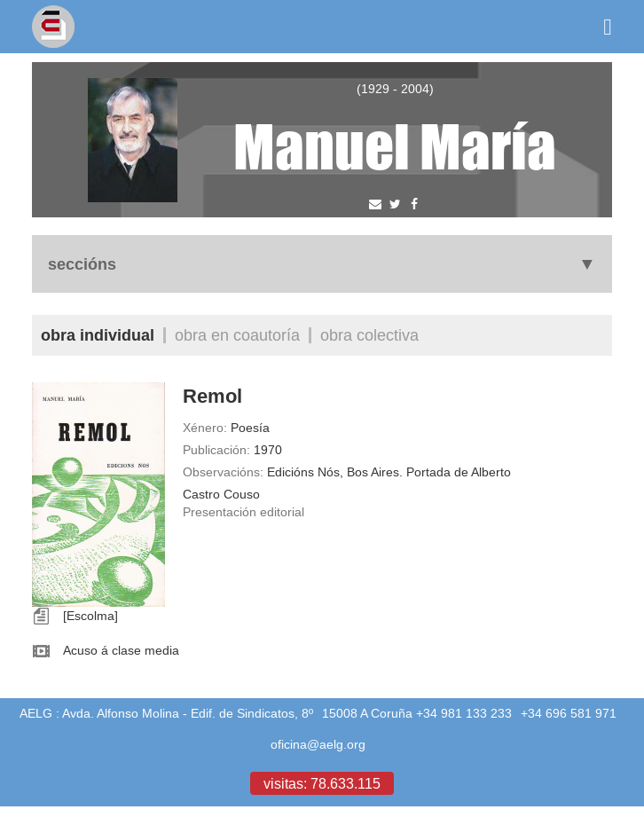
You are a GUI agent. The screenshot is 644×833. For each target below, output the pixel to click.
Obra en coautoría (237, 335)
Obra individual (98, 335)
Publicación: (216, 450)
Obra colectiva (369, 335)
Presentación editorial (243, 512)
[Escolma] (90, 616)
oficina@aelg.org (318, 744)
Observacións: (223, 472)
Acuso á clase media (121, 650)
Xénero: (205, 428)
